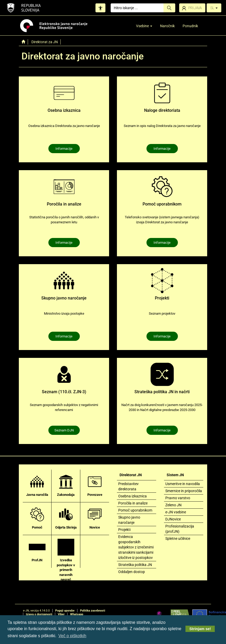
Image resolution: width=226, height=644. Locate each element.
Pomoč (37, 518)
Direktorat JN (131, 475)
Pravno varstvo (178, 498)
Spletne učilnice (178, 538)
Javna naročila (37, 485)
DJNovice (173, 519)
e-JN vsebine (176, 512)
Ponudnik (190, 26)
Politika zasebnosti (93, 611)
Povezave (95, 485)
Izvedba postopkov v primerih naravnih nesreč (66, 560)
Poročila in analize (133, 503)
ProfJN (37, 550)
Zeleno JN (173, 505)
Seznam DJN (64, 430)
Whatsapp (77, 614)
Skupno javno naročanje (129, 520)
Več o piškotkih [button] (72, 636)
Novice (95, 518)
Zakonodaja (66, 485)
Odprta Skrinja (66, 518)
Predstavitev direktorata (128, 486)
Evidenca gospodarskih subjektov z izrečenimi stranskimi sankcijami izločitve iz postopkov (136, 547)
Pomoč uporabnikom (135, 510)
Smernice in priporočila (184, 491)
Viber (61, 614)
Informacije (64, 149)
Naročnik (167, 26)
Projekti (124, 530)
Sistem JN (175, 475)
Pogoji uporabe (65, 611)
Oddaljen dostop (132, 572)
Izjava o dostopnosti (39, 614)
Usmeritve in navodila (183, 484)
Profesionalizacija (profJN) (180, 529)
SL (214, 8)
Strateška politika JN (135, 565)
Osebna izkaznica (132, 496)
